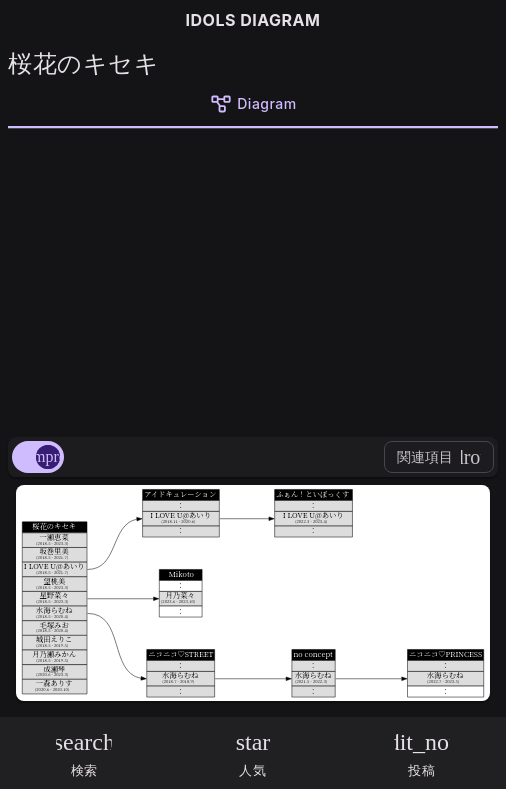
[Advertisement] (253, 279)
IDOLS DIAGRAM (253, 20)
